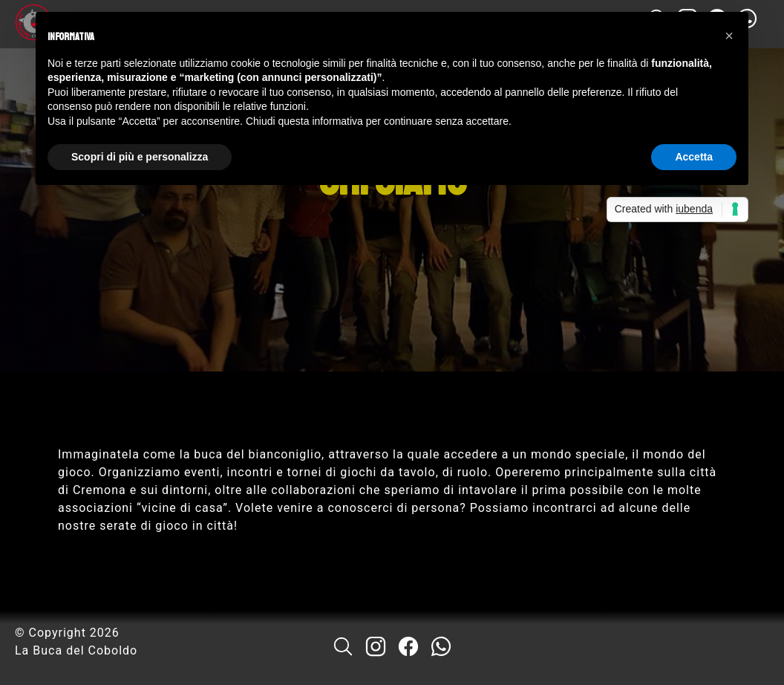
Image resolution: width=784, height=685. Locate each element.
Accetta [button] (694, 157)
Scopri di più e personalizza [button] (140, 157)
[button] (729, 36)
